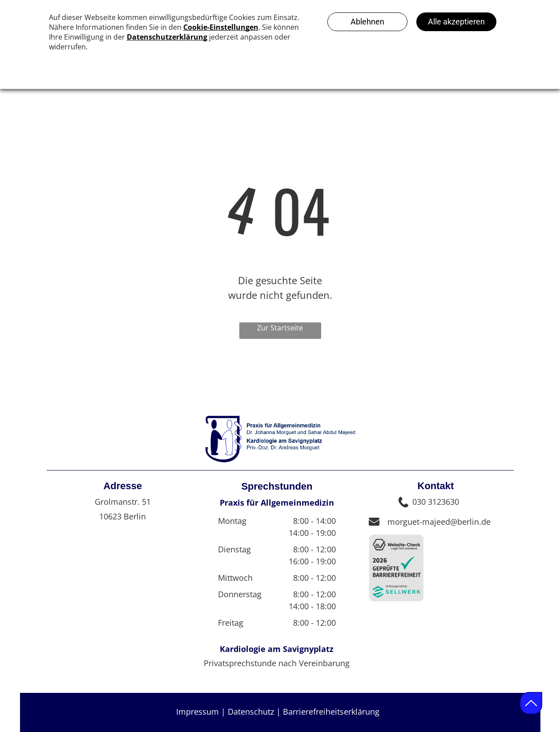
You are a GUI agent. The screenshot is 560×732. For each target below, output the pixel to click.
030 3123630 (436, 502)
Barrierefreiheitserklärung (331, 712)
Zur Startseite (280, 328)
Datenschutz (251, 712)
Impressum (197, 712)
